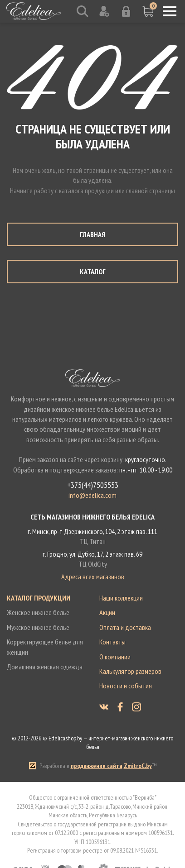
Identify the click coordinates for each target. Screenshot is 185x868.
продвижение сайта (97, 766)
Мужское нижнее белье (38, 627)
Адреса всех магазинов (93, 577)
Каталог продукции (39, 598)
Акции (107, 612)
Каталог (93, 272)
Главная (92, 234)
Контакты (112, 642)
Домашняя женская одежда (45, 667)
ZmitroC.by (138, 766)
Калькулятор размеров (130, 671)
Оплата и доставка (125, 627)
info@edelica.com (92, 495)
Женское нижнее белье (38, 612)
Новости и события (126, 686)
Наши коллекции (121, 598)
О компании (115, 657)
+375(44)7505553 (93, 485)
